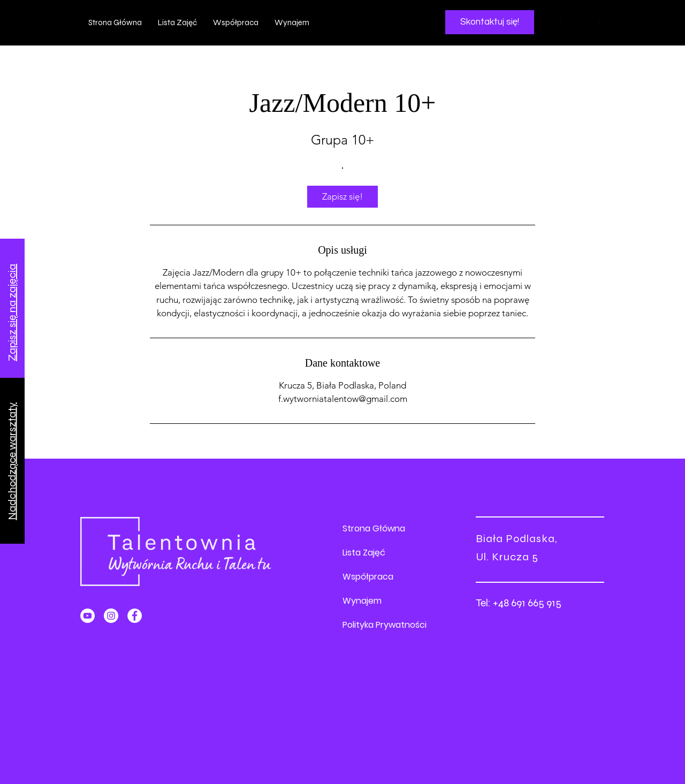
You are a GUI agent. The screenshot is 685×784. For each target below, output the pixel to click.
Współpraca (368, 577)
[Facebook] (135, 616)
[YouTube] (87, 616)
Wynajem (362, 601)
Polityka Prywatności (385, 625)
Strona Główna (374, 528)
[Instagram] (111, 616)
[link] (342, 197)
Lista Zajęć (364, 553)
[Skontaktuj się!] (490, 22)
